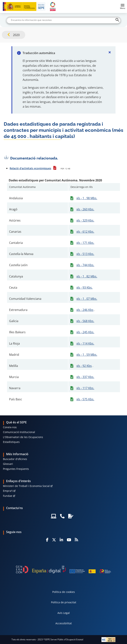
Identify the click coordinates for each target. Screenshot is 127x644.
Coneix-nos (10, 427)
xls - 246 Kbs (85, 310)
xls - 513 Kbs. (85, 254)
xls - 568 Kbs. (85, 321)
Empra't (8, 491)
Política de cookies (64, 592)
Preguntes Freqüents (16, 469)
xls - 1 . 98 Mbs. (87, 198)
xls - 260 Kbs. (85, 209)
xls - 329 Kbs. (85, 220)
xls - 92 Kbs (84, 366)
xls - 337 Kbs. (85, 377)
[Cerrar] (110, 52)
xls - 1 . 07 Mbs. (87, 299)
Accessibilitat (64, 623)
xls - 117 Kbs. (85, 388)
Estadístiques (11, 442)
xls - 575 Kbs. (85, 399)
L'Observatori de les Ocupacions (23, 437)
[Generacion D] (64, 569)
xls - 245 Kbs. (85, 332)
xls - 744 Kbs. (85, 265)
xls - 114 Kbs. (85, 343)
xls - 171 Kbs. (85, 243)
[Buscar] (63, 20)
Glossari (8, 464)
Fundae (8, 496)
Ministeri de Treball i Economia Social (26, 486)
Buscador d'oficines (15, 459)
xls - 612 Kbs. (85, 232)
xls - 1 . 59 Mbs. (87, 355)
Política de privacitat (64, 602)
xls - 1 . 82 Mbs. (87, 276)
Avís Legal (64, 613)
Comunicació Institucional (19, 432)
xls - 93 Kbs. (84, 288)
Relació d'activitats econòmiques (30, 168)
